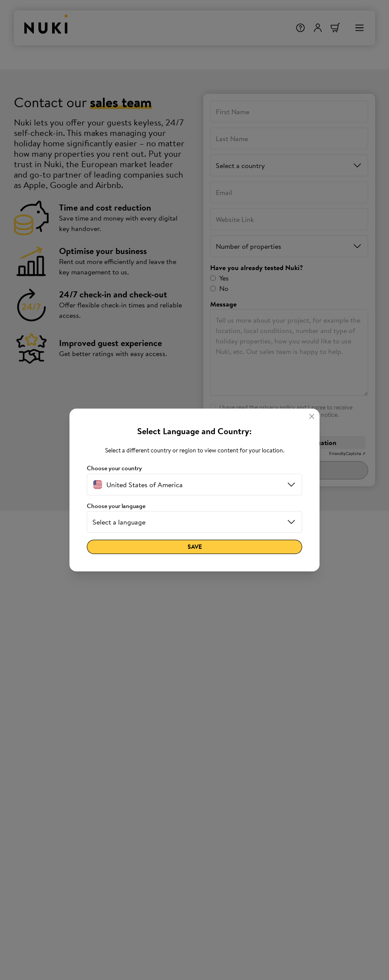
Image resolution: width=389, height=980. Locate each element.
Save (195, 547)
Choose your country (114, 468)
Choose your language (116, 506)
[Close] (312, 416)
